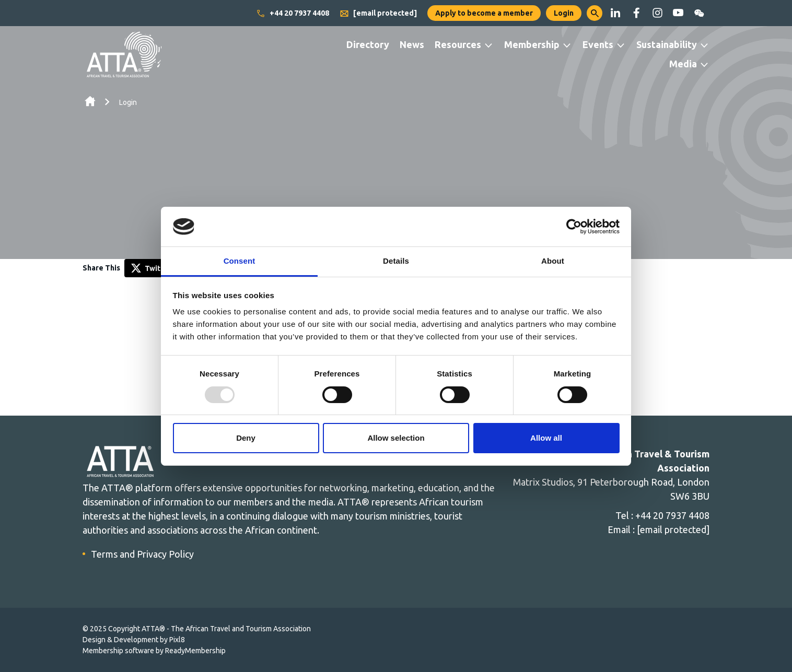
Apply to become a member (484, 13)
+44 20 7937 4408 (293, 14)
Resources (458, 44)
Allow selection (396, 438)
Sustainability (667, 44)
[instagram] (657, 13)
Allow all (546, 438)
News (412, 44)
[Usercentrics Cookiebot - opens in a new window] (574, 227)
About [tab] (553, 261)
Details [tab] (396, 261)
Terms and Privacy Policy (142, 554)
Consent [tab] (240, 261)
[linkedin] (615, 13)
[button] (595, 13)
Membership (532, 44)
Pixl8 (177, 640)
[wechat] (699, 13)
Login (564, 13)
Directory (368, 44)
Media (683, 64)
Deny (246, 438)
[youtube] (678, 13)
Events (598, 44)
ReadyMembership (195, 651)
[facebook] (636, 13)
